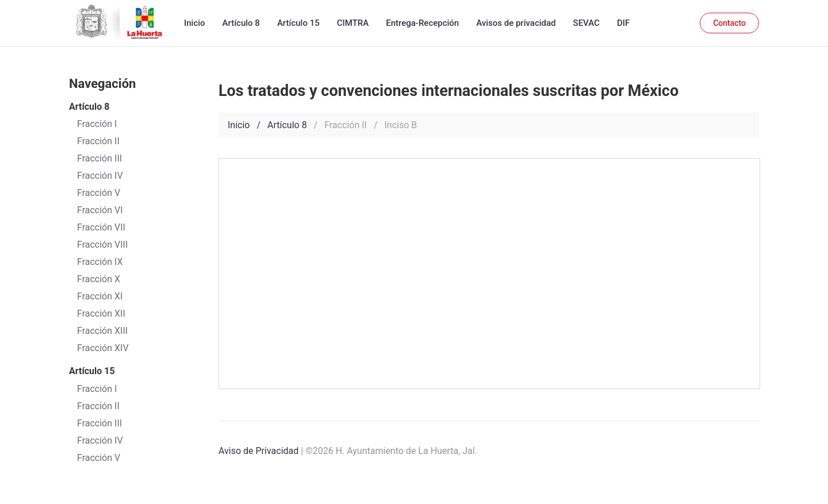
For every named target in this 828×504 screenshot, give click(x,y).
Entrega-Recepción (422, 23)
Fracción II (98, 406)
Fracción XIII (102, 331)
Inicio (195, 23)
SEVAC (586, 23)
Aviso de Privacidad (258, 451)
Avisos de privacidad (516, 23)
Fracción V (99, 458)
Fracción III (99, 423)
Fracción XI (100, 296)
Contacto (729, 23)
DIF (623, 23)
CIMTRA (353, 23)
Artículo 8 (241, 23)
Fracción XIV (103, 348)
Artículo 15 (298, 23)
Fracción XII (101, 313)
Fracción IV (100, 440)
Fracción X (99, 279)
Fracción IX (100, 262)
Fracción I (97, 389)
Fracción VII (101, 227)
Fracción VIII (102, 245)
